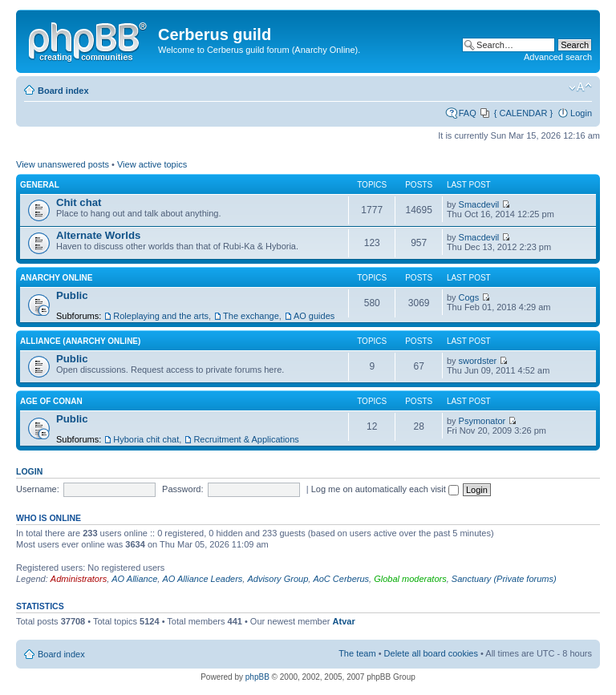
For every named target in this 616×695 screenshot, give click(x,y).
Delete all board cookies (431, 653)
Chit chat (79, 202)
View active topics (152, 164)
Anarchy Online (56, 278)
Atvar (344, 621)
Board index (63, 91)
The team (357, 653)
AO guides (314, 316)
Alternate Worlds (98, 235)
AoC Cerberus (341, 579)
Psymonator (482, 421)
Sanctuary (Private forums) (504, 579)
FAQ (468, 113)
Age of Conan (51, 401)
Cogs (469, 297)
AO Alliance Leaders (202, 579)
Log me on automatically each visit (385, 489)
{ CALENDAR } (523, 113)
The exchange (251, 316)
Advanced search (558, 57)
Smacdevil (479, 204)
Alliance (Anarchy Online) (80, 341)
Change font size (580, 87)
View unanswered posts (63, 164)
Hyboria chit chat (146, 439)
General (40, 185)
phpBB (257, 677)
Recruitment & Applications (246, 439)
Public (72, 295)
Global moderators (410, 579)
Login (581, 113)
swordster (478, 361)
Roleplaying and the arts (161, 316)
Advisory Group (278, 579)
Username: (38, 489)
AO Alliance (134, 579)
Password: (182, 489)
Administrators (79, 579)
